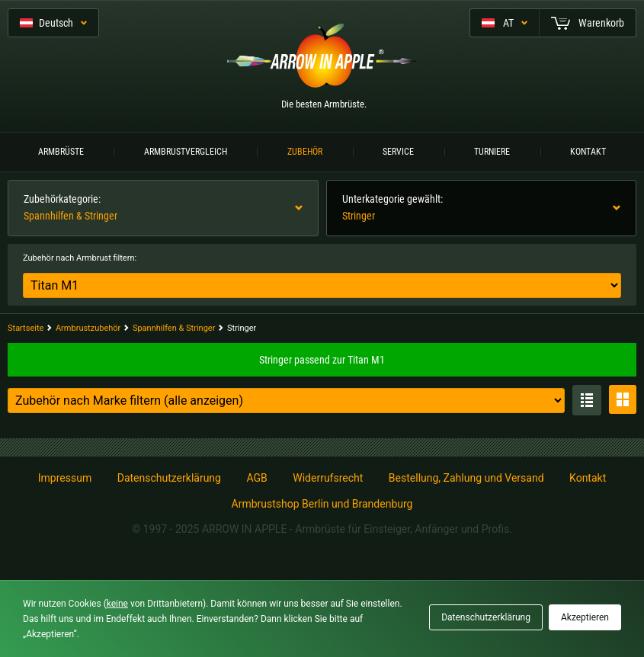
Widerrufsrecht (328, 478)
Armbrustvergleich (186, 152)
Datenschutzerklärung (169, 478)
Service (398, 152)
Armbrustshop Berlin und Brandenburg (322, 504)
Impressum (65, 478)
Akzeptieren (585, 617)
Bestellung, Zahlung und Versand (466, 478)
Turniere (492, 152)
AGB (256, 478)
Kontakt (588, 152)
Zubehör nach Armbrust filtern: (80, 258)
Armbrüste (61, 152)
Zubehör (305, 152)
